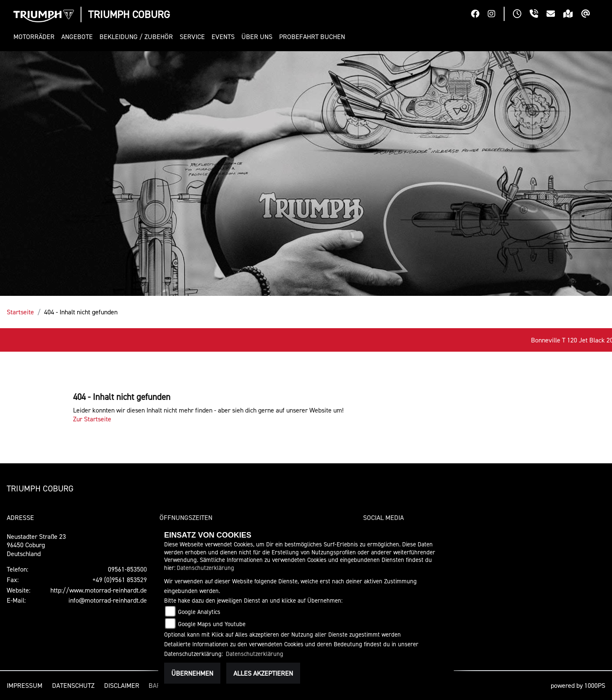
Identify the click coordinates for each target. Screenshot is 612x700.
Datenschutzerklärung (205, 568)
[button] (36, 37)
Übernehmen (192, 673)
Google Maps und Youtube (212, 624)
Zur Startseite (92, 419)
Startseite (20, 312)
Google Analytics (199, 612)
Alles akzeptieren (263, 673)
